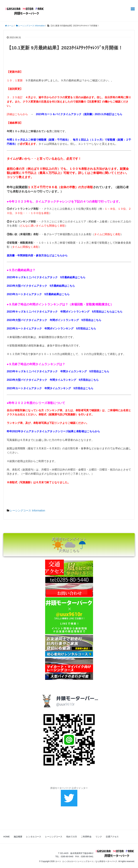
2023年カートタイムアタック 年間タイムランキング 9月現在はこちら (50, 388)
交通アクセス (112, 837)
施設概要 (18, 837)
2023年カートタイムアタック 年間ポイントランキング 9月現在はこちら (51, 329)
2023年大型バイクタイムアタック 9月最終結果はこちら (41, 286)
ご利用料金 (86, 837)
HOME (7, 837)
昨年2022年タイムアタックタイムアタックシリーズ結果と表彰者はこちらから (53, 431)
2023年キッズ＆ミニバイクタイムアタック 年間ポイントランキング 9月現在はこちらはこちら (65, 312)
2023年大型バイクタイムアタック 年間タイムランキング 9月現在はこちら (53, 380)
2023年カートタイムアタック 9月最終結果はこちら (38, 294)
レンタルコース (34, 837)
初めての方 (72, 837)
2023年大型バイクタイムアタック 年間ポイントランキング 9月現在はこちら (54, 320)
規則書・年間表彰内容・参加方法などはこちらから (37, 255)
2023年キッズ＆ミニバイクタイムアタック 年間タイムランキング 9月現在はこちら (58, 371)
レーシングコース (54, 837)
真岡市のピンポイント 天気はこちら (69, 545)
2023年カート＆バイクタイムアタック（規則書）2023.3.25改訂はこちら (79, 114)
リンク (99, 837)
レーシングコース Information (27, 511)
